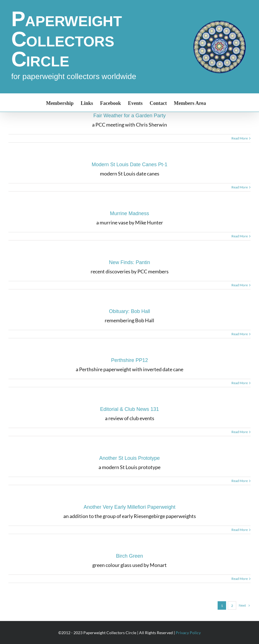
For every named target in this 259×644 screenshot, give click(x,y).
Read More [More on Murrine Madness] (240, 236)
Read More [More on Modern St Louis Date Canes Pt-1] (240, 187)
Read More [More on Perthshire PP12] (240, 383)
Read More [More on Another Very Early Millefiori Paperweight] (240, 530)
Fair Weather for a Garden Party (130, 116)
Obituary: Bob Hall (129, 311)
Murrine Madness (129, 213)
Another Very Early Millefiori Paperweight (129, 507)
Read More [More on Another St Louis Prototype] (240, 481)
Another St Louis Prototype (129, 458)
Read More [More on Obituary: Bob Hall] (240, 334)
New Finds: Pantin (129, 262)
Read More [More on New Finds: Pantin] (240, 285)
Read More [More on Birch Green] (240, 579)
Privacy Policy (188, 633)
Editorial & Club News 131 (129, 409)
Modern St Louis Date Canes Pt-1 (129, 165)
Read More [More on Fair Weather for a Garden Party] (240, 138)
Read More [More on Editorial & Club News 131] (240, 432)
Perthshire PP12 (129, 360)
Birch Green (129, 556)
